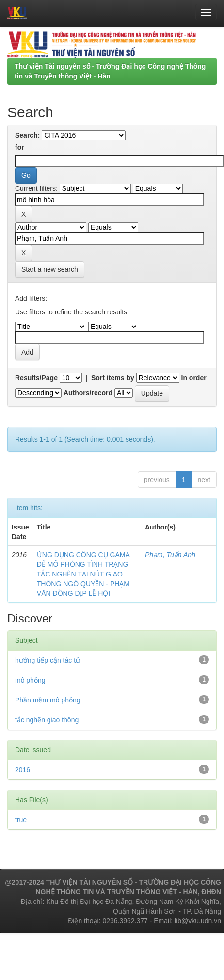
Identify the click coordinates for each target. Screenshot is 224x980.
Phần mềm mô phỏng (48, 700)
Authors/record (88, 393)
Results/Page (36, 378)
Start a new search (50, 269)
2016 (23, 770)
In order (194, 378)
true (21, 820)
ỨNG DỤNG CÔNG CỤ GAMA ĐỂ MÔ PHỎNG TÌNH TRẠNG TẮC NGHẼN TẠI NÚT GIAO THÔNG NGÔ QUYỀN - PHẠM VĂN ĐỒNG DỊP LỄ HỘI (83, 574)
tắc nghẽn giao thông (47, 720)
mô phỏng (30, 680)
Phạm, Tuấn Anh (170, 555)
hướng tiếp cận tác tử (48, 660)
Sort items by (113, 378)
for (20, 147)
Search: (27, 135)
